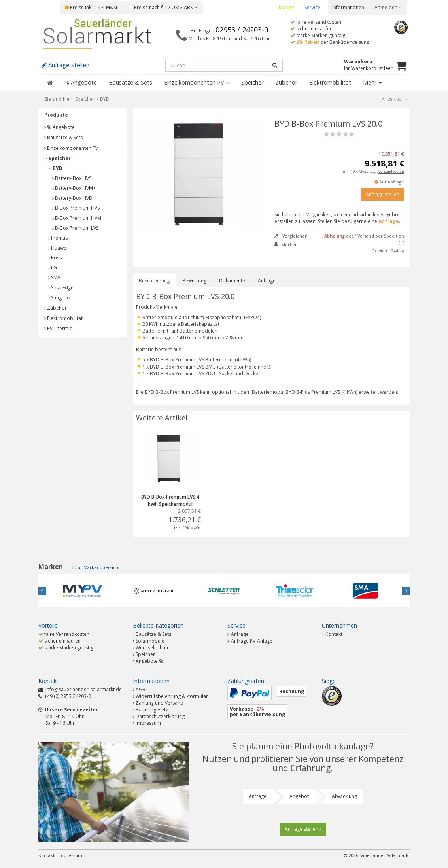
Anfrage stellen (383, 194)
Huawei (58, 248)
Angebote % (149, 661)
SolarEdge (61, 288)
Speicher (252, 82)
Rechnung (292, 691)
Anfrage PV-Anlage (250, 641)
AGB (141, 689)
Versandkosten (391, 171)
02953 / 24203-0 (242, 30)
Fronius (58, 238)
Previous (42, 591)
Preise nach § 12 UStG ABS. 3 (163, 7)
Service (312, 7)
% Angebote (81, 82)
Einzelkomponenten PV (197, 82)
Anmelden (388, 7)
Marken (287, 7)
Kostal (57, 258)
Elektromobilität (330, 82)
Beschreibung (154, 281)
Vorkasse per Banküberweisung (257, 712)
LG (53, 268)
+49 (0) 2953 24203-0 (68, 696)
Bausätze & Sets (130, 82)
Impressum (148, 723)
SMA (54, 277)
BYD (55, 168)
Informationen (348, 7)
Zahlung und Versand (160, 703)
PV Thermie (58, 328)
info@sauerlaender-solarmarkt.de (84, 689)
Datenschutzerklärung (160, 716)
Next (406, 591)
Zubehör (286, 82)
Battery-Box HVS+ (73, 178)
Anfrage (267, 281)
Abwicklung (344, 796)
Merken (286, 245)
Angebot (299, 796)
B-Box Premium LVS (75, 228)
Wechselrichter (152, 648)
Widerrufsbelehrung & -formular (172, 696)
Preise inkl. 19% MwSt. (92, 7)
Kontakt (332, 634)
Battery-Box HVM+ (74, 188)
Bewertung (194, 281)
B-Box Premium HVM (77, 218)
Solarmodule (150, 641)
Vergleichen (291, 236)
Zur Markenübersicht (97, 567)
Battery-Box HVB (72, 198)
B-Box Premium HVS (76, 208)
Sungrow (59, 298)
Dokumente (232, 281)
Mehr (372, 82)
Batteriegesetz (152, 710)
